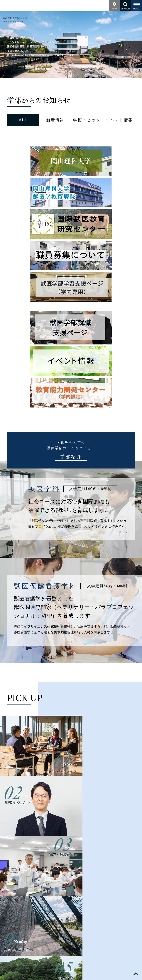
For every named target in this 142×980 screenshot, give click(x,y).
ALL (23, 120)
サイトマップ (104, 900)
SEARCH (125, 5)
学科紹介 (47, 886)
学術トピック (87, 120)
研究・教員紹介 (69, 886)
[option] (71, 44)
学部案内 (30, 886)
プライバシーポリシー (56, 900)
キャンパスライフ (71, 891)
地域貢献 (112, 886)
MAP (114, 5)
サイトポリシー (24, 900)
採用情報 (83, 900)
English (124, 900)
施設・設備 (93, 886)
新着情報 (55, 120)
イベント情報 (119, 120)
